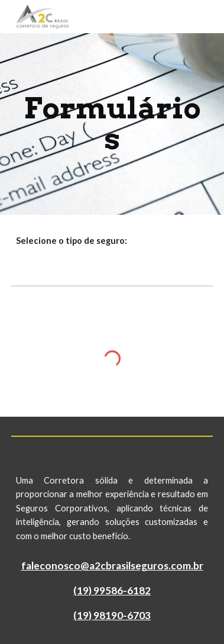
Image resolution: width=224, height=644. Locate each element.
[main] (112, 124)
